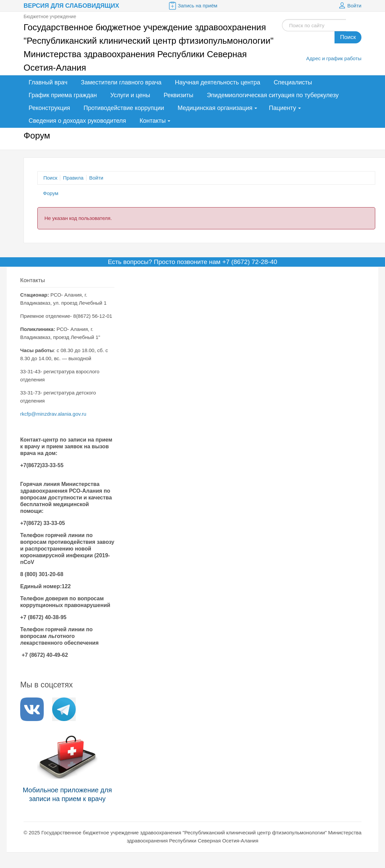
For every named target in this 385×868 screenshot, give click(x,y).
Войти (349, 6)
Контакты (153, 121)
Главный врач (48, 82)
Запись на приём (193, 6)
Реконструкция (49, 108)
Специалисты (293, 82)
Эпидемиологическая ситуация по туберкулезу (273, 95)
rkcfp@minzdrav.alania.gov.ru (53, 414)
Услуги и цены (130, 95)
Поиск (348, 37)
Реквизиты (178, 95)
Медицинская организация (215, 108)
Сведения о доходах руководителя (77, 121)
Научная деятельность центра (218, 82)
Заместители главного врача (121, 82)
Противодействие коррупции (124, 108)
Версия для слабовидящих (71, 6)
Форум (51, 193)
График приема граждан (63, 95)
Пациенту (283, 108)
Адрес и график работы (334, 58)
